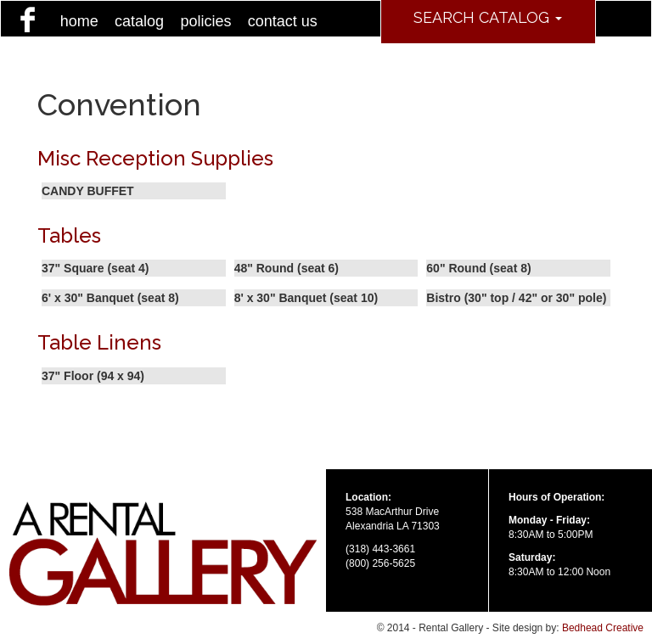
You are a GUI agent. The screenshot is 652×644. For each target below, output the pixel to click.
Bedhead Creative (603, 628)
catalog (139, 21)
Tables (69, 235)
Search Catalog (488, 17)
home (79, 21)
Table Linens (99, 342)
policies (205, 21)
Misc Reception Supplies (155, 158)
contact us (283, 21)
